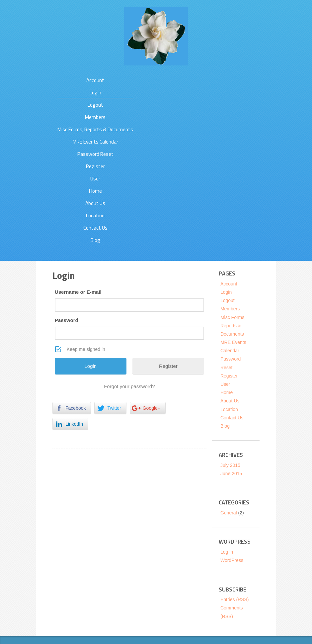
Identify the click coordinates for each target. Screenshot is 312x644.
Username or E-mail (78, 292)
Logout (95, 105)
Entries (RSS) (235, 599)
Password (67, 320)
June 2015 (231, 474)
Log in (227, 552)
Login (95, 93)
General (229, 513)
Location (95, 215)
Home (95, 191)
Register (95, 166)
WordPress (232, 560)
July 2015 (230, 465)
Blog (95, 240)
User (95, 179)
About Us (95, 203)
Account (95, 80)
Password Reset (95, 154)
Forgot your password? (129, 386)
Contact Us (95, 228)
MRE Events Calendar (95, 142)
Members (95, 117)
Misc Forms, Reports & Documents (95, 129)
